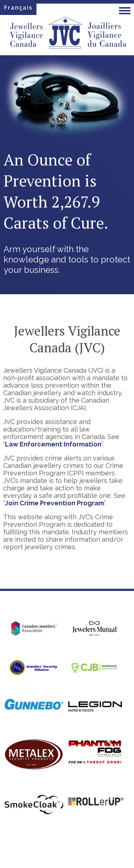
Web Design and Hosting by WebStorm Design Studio (67, 853)
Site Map (49, 836)
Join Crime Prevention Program (54, 503)
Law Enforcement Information (53, 444)
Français (18, 7)
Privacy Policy (79, 836)
